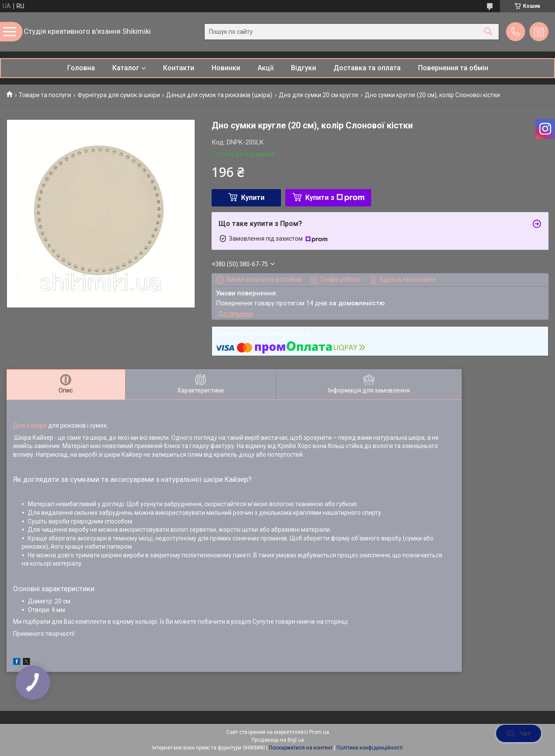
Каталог (126, 68)
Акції (266, 68)
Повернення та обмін (453, 68)
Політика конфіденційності (370, 748)
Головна (81, 68)
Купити (253, 198)
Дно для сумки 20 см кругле (319, 95)
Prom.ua (319, 732)
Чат (519, 733)
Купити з (335, 198)
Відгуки (304, 68)
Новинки (226, 68)
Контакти (179, 68)
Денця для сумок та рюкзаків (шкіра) (219, 95)
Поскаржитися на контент (301, 748)
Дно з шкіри (30, 425)
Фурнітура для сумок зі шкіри (119, 95)
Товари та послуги (45, 95)
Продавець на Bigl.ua (278, 740)
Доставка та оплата (367, 68)
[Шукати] (488, 32)
